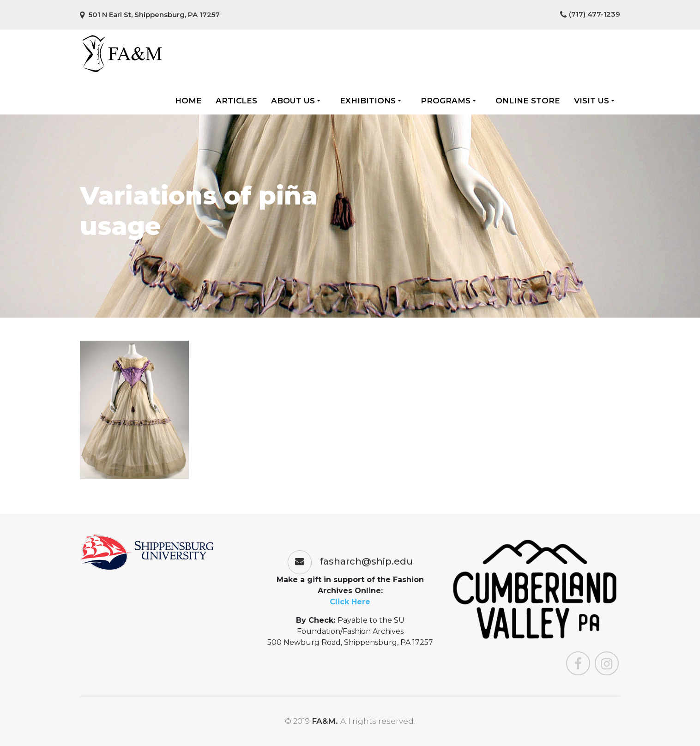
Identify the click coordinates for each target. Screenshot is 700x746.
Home (188, 101)
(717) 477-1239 (590, 14)
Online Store (528, 101)
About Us (296, 101)
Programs (448, 101)
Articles (236, 101)
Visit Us (594, 101)
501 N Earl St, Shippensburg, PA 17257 (150, 15)
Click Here (350, 602)
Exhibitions (371, 101)
